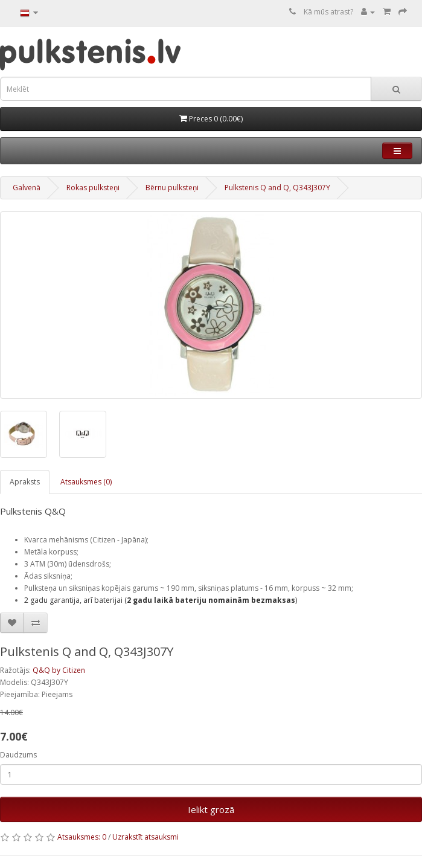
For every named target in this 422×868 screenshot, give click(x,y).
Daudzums (18, 755)
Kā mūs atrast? (328, 12)
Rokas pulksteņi (93, 188)
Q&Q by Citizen (59, 670)
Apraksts (25, 482)
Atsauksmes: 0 (82, 837)
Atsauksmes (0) (86, 482)
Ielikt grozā (211, 809)
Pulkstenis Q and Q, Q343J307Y (277, 188)
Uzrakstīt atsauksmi (145, 837)
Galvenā (27, 188)
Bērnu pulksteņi (172, 188)
